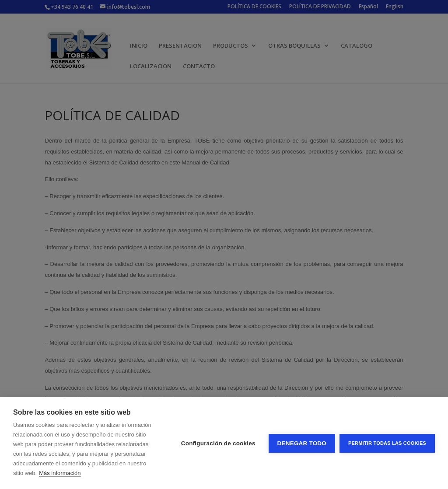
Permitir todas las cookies (387, 443)
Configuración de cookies (218, 443)
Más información (60, 473)
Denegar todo (302, 443)
